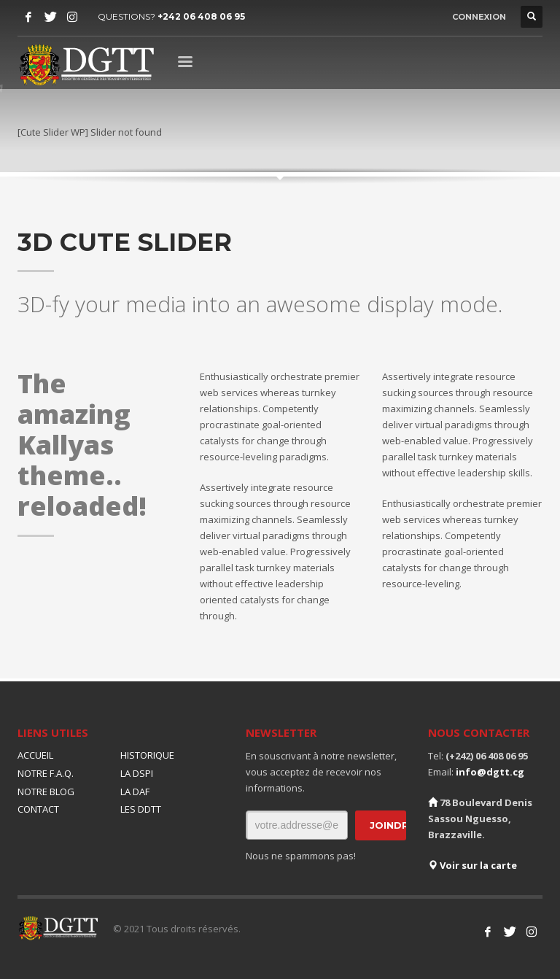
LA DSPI (137, 773)
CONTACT (38, 809)
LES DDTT (141, 809)
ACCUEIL (35, 755)
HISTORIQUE (147, 755)
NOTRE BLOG (46, 792)
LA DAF (135, 792)
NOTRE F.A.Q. (46, 773)
